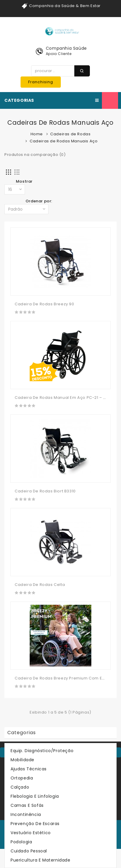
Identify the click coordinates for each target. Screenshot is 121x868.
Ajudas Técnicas (29, 769)
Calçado (20, 787)
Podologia (21, 842)
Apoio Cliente (59, 54)
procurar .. (82, 71)
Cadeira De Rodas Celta (40, 585)
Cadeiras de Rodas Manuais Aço (64, 141)
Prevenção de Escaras (35, 824)
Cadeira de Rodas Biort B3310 (45, 491)
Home (37, 134)
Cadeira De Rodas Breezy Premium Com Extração (66, 678)
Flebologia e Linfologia (35, 796)
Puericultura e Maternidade (41, 860)
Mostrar (24, 181)
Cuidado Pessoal (29, 851)
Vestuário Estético (31, 833)
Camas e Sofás (27, 805)
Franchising (41, 82)
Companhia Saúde (66, 48)
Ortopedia (22, 778)
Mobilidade (22, 760)
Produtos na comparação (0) (35, 155)
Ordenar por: (39, 201)
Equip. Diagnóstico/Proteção (42, 751)
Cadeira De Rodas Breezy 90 (44, 304)
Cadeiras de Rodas (70, 134)
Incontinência (26, 814)
